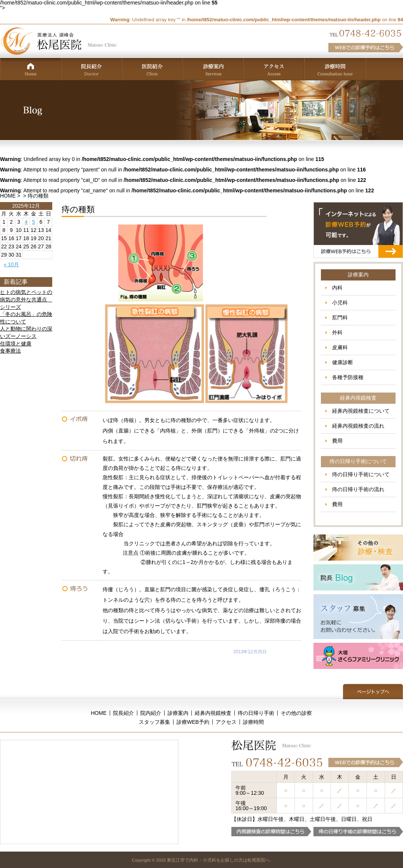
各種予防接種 (348, 377)
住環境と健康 (16, 344)
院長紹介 (124, 713)
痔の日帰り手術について (361, 474)
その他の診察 (296, 713)
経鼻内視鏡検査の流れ (358, 426)
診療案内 (178, 713)
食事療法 (10, 351)
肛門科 (340, 317)
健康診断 (343, 362)
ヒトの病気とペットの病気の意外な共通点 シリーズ (26, 299)
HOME (8, 196)
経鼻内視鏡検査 (213, 713)
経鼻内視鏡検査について (361, 411)
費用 (337, 441)
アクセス (226, 722)
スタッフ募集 (154, 722)
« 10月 (11, 264)
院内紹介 (151, 713)
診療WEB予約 (193, 722)
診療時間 (253, 722)
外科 (337, 332)
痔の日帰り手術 (256, 713)
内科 (337, 288)
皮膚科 (340, 347)
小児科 (340, 303)
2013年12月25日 (250, 652)
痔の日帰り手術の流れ (358, 489)
